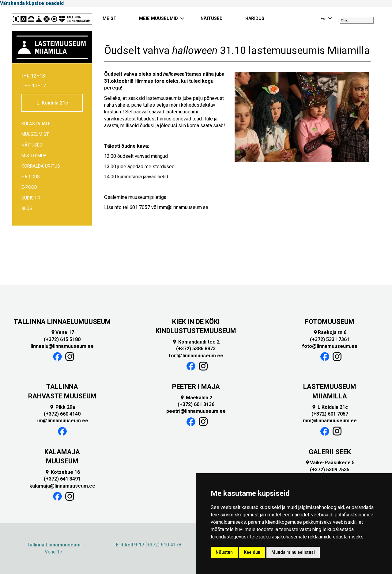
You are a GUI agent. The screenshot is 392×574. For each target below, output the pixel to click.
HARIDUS (255, 19)
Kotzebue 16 (62, 472)
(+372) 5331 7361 (330, 339)
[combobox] (357, 20)
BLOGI (28, 209)
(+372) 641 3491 (62, 479)
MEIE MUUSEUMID (158, 19)
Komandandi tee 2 (196, 342)
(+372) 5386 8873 (196, 349)
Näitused (32, 145)
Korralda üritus (41, 166)
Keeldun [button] (252, 552)
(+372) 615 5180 (62, 339)
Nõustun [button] (224, 552)
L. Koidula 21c (52, 103)
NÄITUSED (212, 19)
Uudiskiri (32, 198)
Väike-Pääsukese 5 (330, 463)
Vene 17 (62, 332)
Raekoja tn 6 (330, 332)
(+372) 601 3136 (196, 404)
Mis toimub (34, 156)
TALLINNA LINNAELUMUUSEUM (62, 322)
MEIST (109, 19)
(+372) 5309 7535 (330, 470)
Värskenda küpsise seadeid (32, 3)
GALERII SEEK (330, 452)
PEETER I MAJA (196, 387)
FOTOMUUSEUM (330, 322)
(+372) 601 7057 (330, 414)
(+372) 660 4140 (62, 414)
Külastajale (36, 124)
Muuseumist (35, 134)
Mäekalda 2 (196, 398)
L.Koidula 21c (330, 407)
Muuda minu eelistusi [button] (293, 552)
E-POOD (29, 187)
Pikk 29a (62, 407)
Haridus (31, 177)
